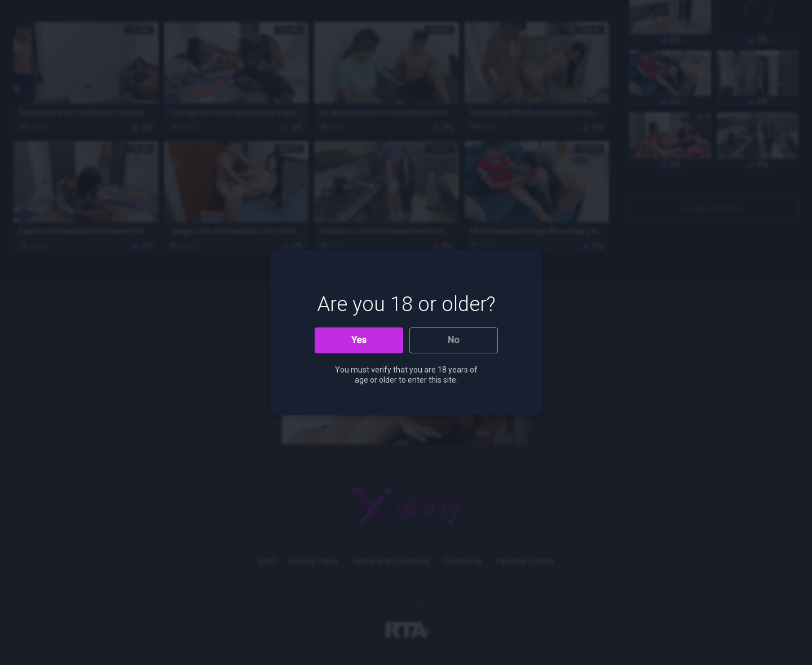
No (454, 340)
